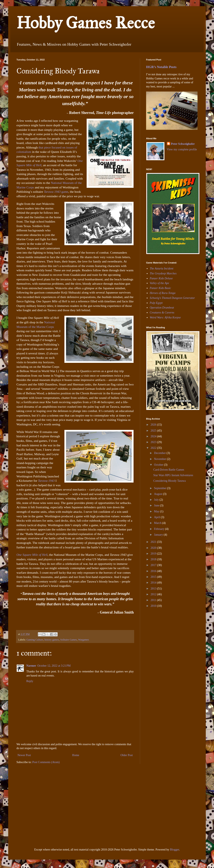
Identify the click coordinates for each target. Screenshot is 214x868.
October (159, 465)
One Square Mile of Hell (32, 555)
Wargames (84, 640)
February (159, 529)
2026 (154, 425)
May (157, 511)
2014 (154, 583)
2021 (154, 542)
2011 (154, 600)
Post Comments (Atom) (46, 762)
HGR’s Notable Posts (161, 67)
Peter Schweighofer (183, 144)
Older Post (127, 755)
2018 (154, 559)
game (65, 192)
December (160, 453)
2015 (154, 577)
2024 (154, 436)
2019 (154, 554)
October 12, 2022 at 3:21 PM (54, 666)
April (157, 517)
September (160, 488)
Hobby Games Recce (86, 23)
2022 (154, 448)
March (158, 523)
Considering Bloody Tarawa (169, 481)
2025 (154, 431)
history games (52, 640)
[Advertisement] (158, 639)
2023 (154, 442)
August (158, 494)
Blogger (174, 850)
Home (76, 755)
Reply (30, 681)
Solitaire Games (69, 640)
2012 (154, 594)
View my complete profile (182, 149)
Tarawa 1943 (52, 192)
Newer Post (24, 755)
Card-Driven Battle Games (169, 470)
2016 (154, 571)
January (159, 535)
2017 (154, 565)
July (157, 500)
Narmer (31, 666)
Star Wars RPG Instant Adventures (173, 475)
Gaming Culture (35, 640)
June (157, 505)
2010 (154, 606)
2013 (154, 589)
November (160, 459)
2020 (154, 548)
